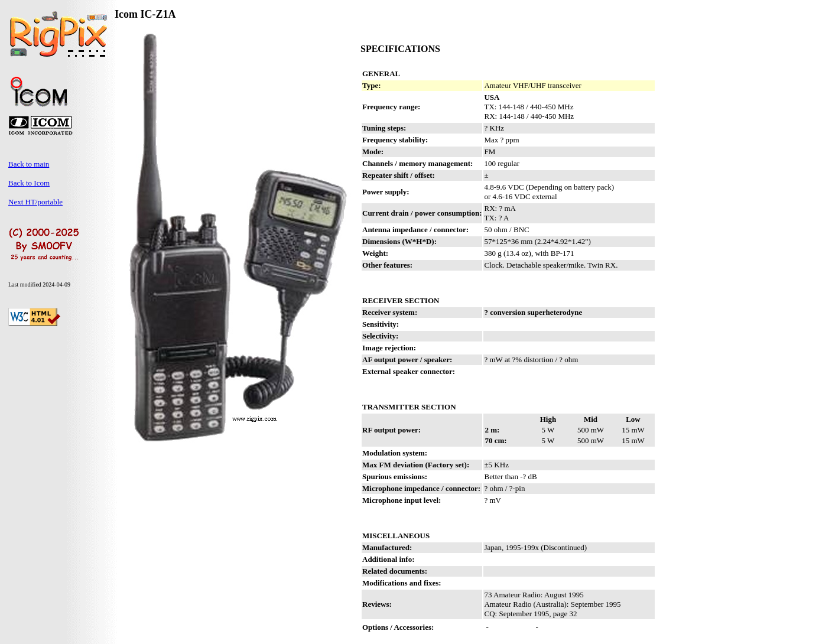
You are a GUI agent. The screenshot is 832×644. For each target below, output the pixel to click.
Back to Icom (29, 183)
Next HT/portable (35, 202)
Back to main (29, 164)
